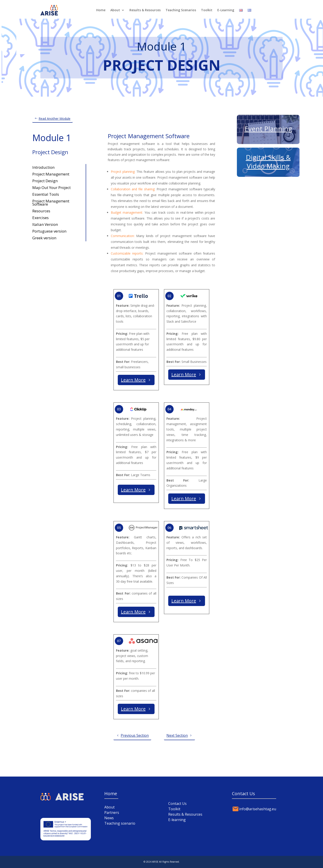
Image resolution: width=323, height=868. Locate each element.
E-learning (177, 820)
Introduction (43, 167)
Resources (41, 210)
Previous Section (135, 735)
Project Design (45, 180)
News (109, 818)
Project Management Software (51, 202)
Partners (112, 813)
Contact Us (177, 804)
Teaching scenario (120, 823)
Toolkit (207, 10)
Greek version (44, 237)
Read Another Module (55, 119)
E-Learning (226, 10)
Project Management (51, 174)
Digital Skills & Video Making (268, 162)
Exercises (40, 217)
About (115, 10)
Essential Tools (46, 194)
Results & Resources (145, 10)
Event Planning (268, 129)
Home (101, 10)
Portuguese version (49, 231)
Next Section (177, 735)
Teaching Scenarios (181, 10)
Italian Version (45, 224)
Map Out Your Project (51, 187)
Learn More (133, 380)
